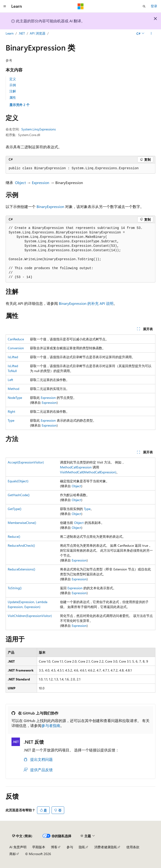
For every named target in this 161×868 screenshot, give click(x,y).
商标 (13, 854)
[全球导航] (5, 6)
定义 (13, 79)
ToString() (15, 588)
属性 (13, 97)
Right (11, 411)
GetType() (15, 509)
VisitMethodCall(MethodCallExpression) (88, 472)
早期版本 (39, 847)
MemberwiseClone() (22, 523)
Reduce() (14, 536)
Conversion (16, 348)
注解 (13, 91)
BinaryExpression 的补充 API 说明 (86, 303)
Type (11, 420)
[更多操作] (151, 34)
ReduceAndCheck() (21, 545)
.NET (22, 33)
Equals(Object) (18, 481)
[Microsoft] (81, 6)
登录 (154, 6)
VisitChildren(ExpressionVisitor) (30, 616)
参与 (70, 847)
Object (20, 183)
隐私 (82, 847)
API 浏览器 (38, 33)
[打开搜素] (144, 6)
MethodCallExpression (76, 467)
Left (10, 380)
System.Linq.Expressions (39, 129)
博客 (54, 847)
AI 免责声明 (18, 847)
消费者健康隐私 (106, 847)
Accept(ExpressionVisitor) (26, 462)
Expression (41, 183)
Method (13, 389)
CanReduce (16, 339)
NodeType (15, 398)
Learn (10, 33)
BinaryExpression (50, 206)
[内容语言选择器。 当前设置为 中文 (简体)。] (22, 836)
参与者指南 (51, 725)
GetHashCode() (19, 495)
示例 (13, 85)
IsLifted (13, 357)
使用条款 (133, 847)
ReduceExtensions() (21, 569)
